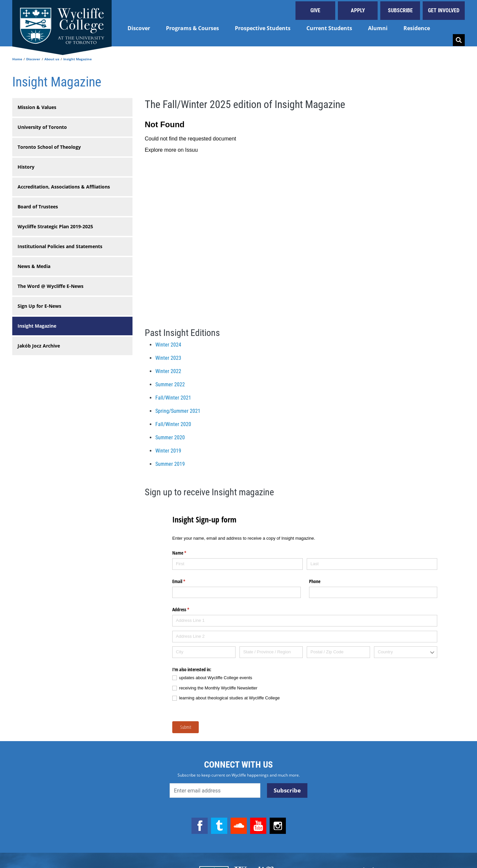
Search (459, 40)
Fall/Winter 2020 (173, 424)
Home (17, 59)
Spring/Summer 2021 (178, 411)
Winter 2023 (168, 358)
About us (52, 59)
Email (186, 581)
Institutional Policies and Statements (60, 246)
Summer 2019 (170, 464)
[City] (204, 652)
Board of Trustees (38, 207)
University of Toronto (42, 127)
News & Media (34, 266)
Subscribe (400, 10)
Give (315, 10)
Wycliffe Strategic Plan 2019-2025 (55, 226)
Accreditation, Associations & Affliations (64, 187)
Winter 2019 (168, 451)
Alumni (378, 28)
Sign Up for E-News (39, 306)
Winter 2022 (168, 371)
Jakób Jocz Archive (39, 346)
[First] (238, 564)
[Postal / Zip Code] (338, 652)
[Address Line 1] (305, 621)
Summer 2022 (170, 384)
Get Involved (444, 10)
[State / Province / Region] (271, 652)
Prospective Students (263, 28)
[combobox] (406, 652)
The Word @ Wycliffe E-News (51, 286)
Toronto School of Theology (49, 147)
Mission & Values (37, 107)
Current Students (329, 28)
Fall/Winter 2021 (173, 398)
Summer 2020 (170, 437)
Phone (315, 581)
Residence (417, 28)
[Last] (372, 564)
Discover (139, 28)
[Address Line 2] (305, 637)
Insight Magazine (37, 326)
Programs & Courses (192, 28)
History (26, 167)
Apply (358, 10)
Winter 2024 (168, 345)
